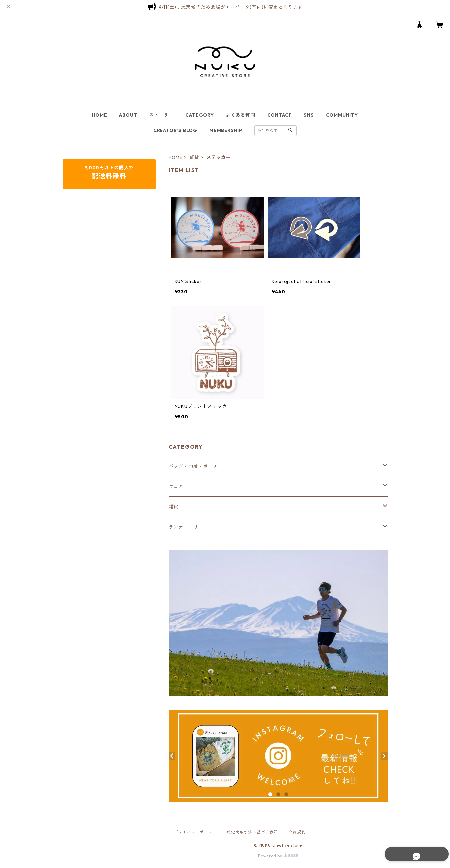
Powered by (278, 856)
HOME (99, 115)
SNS (309, 115)
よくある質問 (241, 115)
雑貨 (195, 157)
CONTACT (280, 115)
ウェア (176, 486)
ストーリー (161, 115)
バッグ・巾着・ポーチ (193, 466)
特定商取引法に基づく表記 (253, 832)
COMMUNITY (342, 115)
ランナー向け (184, 527)
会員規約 (297, 832)
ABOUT (128, 115)
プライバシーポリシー (195, 832)
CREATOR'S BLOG (175, 130)
